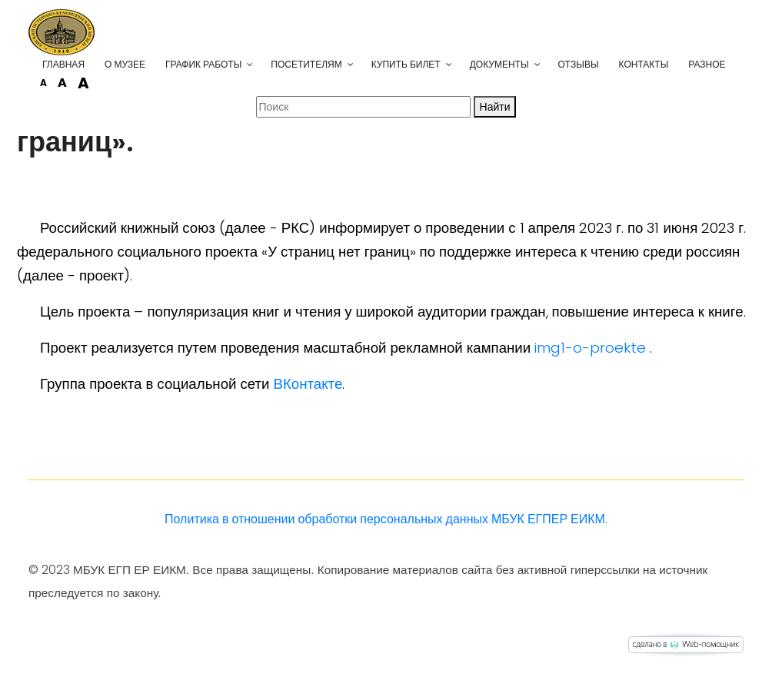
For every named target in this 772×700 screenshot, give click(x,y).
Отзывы (579, 64)
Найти (495, 107)
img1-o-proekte (590, 348)
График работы (203, 64)
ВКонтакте (308, 384)
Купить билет (406, 64)
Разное (707, 64)
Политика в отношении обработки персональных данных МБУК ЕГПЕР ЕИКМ (385, 519)
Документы (499, 64)
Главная (63, 64)
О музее (125, 64)
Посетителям (306, 64)
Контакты (644, 64)
